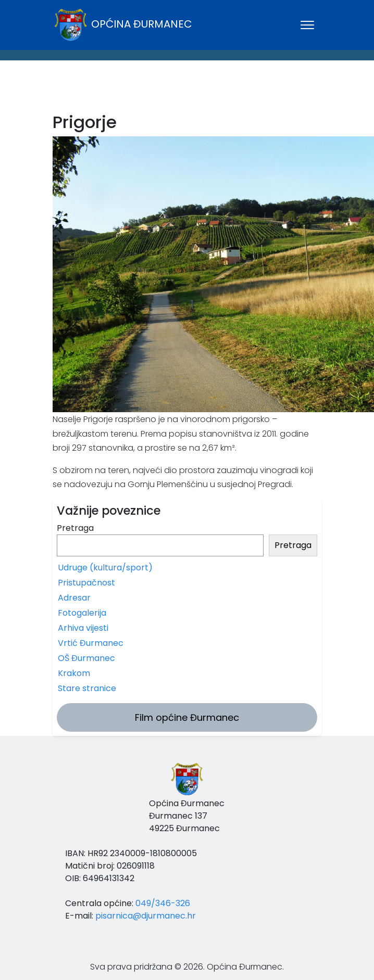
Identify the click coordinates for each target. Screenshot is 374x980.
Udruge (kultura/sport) (105, 568)
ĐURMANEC (187, 89)
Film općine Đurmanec (187, 717)
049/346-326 (163, 903)
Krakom (74, 673)
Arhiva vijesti (83, 628)
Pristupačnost (86, 583)
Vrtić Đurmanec (91, 643)
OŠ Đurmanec (86, 658)
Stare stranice (87, 688)
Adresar (74, 598)
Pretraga (75, 528)
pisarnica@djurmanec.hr (146, 916)
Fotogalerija (82, 613)
